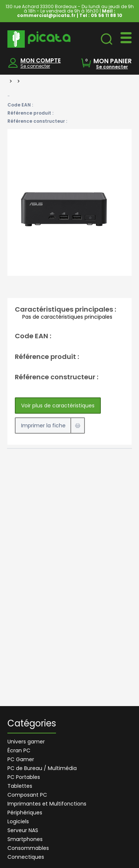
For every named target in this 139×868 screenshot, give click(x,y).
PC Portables (24, 777)
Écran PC (19, 750)
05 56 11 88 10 (107, 15)
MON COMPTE (41, 60)
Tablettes (20, 786)
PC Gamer (21, 759)
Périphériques (25, 813)
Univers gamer (26, 742)
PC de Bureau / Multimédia (42, 768)
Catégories (32, 724)
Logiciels (18, 821)
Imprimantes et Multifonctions (47, 804)
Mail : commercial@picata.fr (66, 13)
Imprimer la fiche (43, 425)
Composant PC (27, 795)
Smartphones (25, 839)
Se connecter (35, 66)
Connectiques (26, 857)
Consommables (28, 848)
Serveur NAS (23, 830)
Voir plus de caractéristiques (58, 406)
